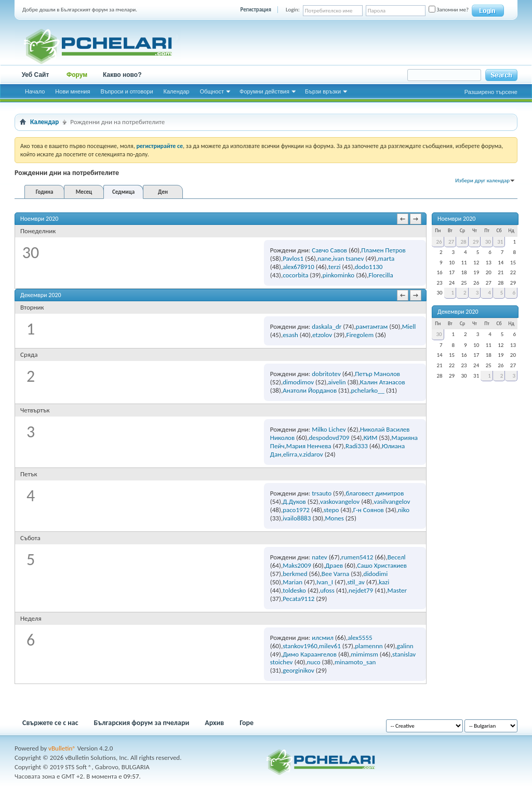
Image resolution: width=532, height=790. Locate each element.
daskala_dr (327, 326)
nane (324, 258)
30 (488, 242)
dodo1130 (369, 267)
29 (476, 242)
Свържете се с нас (50, 723)
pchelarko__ (368, 390)
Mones (335, 518)
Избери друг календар (482, 180)
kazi (384, 582)
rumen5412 (357, 557)
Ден (163, 192)
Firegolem (360, 335)
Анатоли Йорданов (310, 390)
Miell (409, 326)
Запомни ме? (449, 10)
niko (404, 510)
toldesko (294, 590)
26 (439, 242)
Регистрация (256, 10)
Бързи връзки (323, 91)
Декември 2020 (458, 312)
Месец (84, 192)
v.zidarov (311, 454)
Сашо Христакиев (382, 565)
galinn (405, 646)
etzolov (322, 335)
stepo (331, 510)
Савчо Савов (329, 250)
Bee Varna (335, 574)
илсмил (323, 638)
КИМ (371, 438)
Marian (292, 582)
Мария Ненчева (309, 446)
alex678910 (298, 267)
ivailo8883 (297, 518)
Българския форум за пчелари (142, 723)
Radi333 (357, 446)
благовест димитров (375, 493)
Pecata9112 (298, 599)
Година (45, 192)
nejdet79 (361, 590)
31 (500, 242)
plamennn (369, 646)
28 (464, 242)
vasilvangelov (392, 501)
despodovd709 (329, 438)
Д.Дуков (294, 501)
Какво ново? (122, 75)
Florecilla (381, 275)
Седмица (123, 192)
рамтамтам (372, 326)
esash (290, 335)
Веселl (397, 557)
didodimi (376, 574)
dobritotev (326, 374)
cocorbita (295, 275)
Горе (247, 723)
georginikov (298, 670)
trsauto (322, 493)
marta (387, 258)
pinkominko (339, 275)
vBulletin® (62, 748)
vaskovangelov (340, 501)
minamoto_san (355, 662)
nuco (314, 662)
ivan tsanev (348, 258)
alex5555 (360, 638)
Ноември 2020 (456, 219)
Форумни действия (264, 91)
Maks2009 (297, 565)
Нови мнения (72, 91)
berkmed (295, 574)
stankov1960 (300, 646)
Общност (212, 91)
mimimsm (364, 654)
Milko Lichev (329, 429)
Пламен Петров (383, 250)
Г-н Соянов (369, 510)
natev (319, 557)
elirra (290, 454)
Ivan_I (325, 582)
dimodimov (298, 382)
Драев (334, 565)
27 (451, 242)
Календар (177, 91)
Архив (214, 723)
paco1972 (296, 510)
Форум (77, 75)
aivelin (337, 382)
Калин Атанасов (383, 382)
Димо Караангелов (310, 654)
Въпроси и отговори (127, 91)
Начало (35, 91)
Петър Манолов (377, 374)
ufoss (327, 590)
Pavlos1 (293, 258)
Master (397, 590)
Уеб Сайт (36, 75)
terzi (334, 267)
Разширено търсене (491, 92)
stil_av (356, 582)
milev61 (330, 646)
